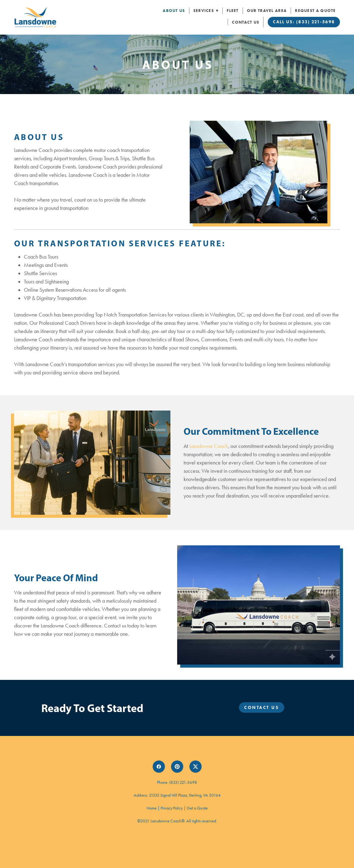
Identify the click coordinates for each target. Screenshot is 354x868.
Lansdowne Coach (209, 446)
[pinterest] (177, 767)
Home (152, 808)
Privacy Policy (172, 808)
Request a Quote (315, 11)
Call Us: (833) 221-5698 (304, 22)
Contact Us (246, 22)
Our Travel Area (267, 11)
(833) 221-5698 (183, 782)
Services (206, 11)
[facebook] (159, 767)
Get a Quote (197, 808)
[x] (196, 767)
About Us (174, 11)
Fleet (233, 11)
